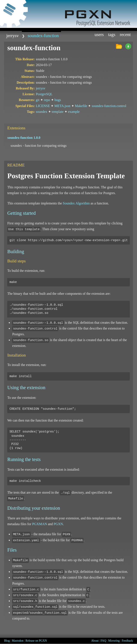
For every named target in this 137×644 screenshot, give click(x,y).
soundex (41, 112)
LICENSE (43, 106)
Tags (112, 34)
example (74, 112)
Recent (125, 34)
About (95, 641)
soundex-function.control (109, 106)
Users (99, 34)
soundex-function (43, 36)
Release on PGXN (36, 641)
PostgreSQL (44, 94)
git (38, 100)
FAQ (103, 641)
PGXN (58, 524)
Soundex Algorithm (76, 203)
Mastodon (18, 641)
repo (47, 100)
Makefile (81, 106)
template (58, 112)
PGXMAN (39, 524)
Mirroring (114, 641)
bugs (58, 100)
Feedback (127, 641)
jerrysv (13, 36)
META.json (62, 106)
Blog (7, 641)
